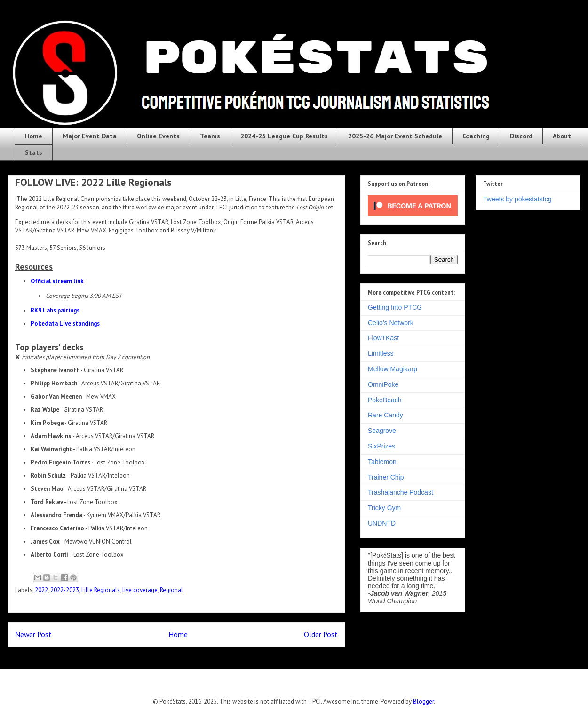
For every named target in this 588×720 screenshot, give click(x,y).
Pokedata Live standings (65, 324)
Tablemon (382, 462)
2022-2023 (65, 590)
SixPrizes (381, 446)
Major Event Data (90, 136)
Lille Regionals (101, 590)
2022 (41, 590)
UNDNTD (382, 523)
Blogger (423, 701)
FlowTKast (383, 338)
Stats (34, 152)
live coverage (140, 590)
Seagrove (382, 431)
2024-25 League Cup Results (284, 136)
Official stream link (57, 281)
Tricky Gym (384, 508)
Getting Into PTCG (395, 307)
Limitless (381, 353)
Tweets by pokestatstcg (517, 199)
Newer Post (33, 634)
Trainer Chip (386, 477)
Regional (171, 590)
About (562, 136)
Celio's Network (391, 323)
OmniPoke (383, 384)
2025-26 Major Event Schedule (395, 136)
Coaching (476, 136)
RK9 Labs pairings (55, 310)
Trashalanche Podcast (401, 492)
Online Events (158, 136)
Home (34, 136)
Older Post (321, 634)
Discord (521, 136)
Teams (210, 136)
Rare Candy (385, 415)
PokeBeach (385, 400)
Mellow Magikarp (393, 369)
